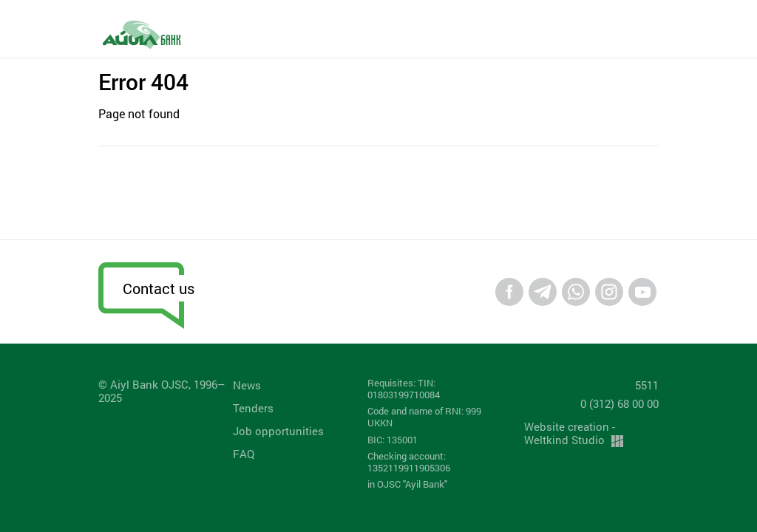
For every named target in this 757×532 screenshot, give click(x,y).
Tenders (253, 408)
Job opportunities (278, 431)
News (247, 385)
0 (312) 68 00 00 (619, 403)
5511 (647, 385)
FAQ (244, 454)
